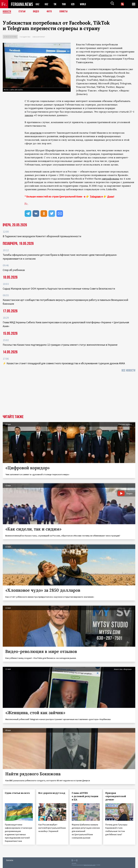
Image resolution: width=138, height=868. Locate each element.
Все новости (128, 370)
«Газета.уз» (105, 55)
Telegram (95, 196)
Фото (50, 12)
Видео (37, 12)
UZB (74, 4)
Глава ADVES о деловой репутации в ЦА (85, 796)
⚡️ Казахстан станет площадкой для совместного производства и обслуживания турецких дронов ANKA (64, 363)
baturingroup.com (89, 865)
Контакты (10, 860)
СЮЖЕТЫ (65, 12)
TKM (64, 4)
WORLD (84, 4)
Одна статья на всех (17, 793)
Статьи (23, 12)
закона (29, 115)
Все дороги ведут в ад (52, 793)
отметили (36, 133)
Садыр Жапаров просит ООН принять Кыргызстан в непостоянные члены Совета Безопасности (59, 289)
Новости (7, 12)
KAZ (38, 4)
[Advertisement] (69, 394)
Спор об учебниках (14, 270)
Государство (25, 37)
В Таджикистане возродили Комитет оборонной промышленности (42, 236)
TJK (55, 4)
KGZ (47, 4)
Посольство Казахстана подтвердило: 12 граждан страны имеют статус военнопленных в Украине (60, 345)
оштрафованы (110, 179)
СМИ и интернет (39, 37)
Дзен (110, 196)
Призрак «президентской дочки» (116, 796)
